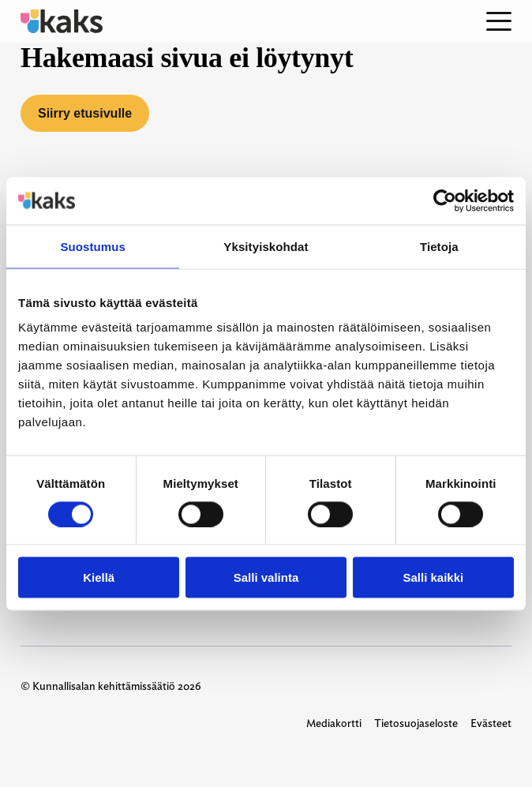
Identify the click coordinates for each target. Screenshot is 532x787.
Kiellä (99, 577)
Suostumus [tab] (93, 246)
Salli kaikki (433, 577)
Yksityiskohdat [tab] (266, 246)
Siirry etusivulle (85, 113)
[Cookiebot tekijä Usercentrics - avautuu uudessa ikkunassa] (445, 200)
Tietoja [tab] (439, 246)
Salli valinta (266, 577)
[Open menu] (499, 21)
